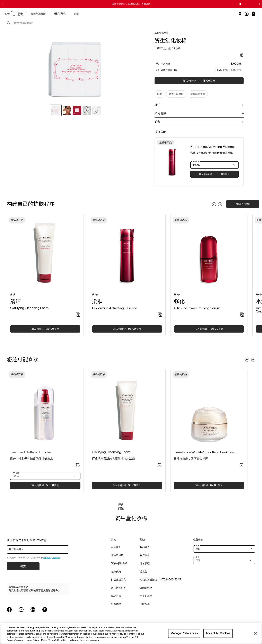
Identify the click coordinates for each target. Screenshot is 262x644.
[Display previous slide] (214, 204)
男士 (157, 14)
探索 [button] (213, 14)
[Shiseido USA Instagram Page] (33, 610)
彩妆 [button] (144, 14)
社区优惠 (116, 604)
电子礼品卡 (146, 596)
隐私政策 (47, 558)
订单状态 (145, 563)
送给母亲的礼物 (60, 14)
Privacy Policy (116, 634)
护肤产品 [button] (115, 14)
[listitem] (45, 275)
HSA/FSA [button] (197, 14)
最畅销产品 (83, 14)
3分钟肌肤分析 (119, 563)
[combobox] (135, 23)
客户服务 (145, 555)
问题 (121, 509)
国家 (198, 546)
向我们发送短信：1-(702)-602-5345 (160, 580)
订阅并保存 (167, 70)
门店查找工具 (119, 580)
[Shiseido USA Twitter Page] (45, 610)
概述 (157, 105)
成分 (157, 122)
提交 (23, 566)
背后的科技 (117, 555)
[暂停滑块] (240, 4)
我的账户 (145, 547)
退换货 (143, 572)
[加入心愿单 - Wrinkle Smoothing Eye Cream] (242, 466)
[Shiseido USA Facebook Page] (9, 610)
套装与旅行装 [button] (175, 14)
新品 (100, 14)
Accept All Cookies (218, 633)
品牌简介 (116, 547)
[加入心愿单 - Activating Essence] (160, 315)
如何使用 (160, 113)
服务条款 (56, 558)
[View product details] (172, 162)
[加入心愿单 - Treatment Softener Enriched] (78, 466)
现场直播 (116, 596)
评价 (121, 504)
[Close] (255, 633)
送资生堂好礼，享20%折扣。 (131, 4)
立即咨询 (145, 604)
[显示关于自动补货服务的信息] (175, 70)
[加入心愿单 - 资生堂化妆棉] (242, 55)
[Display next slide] (220, 204)
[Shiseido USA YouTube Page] (21, 610)
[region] (131, 634)
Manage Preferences (184, 633)
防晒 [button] (131, 14)
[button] (254, 14)
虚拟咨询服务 (119, 588)
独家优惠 (116, 572)
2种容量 (196, 162)
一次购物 (165, 64)
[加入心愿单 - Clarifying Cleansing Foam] (78, 315)
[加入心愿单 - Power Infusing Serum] (242, 315)
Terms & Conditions (58, 640)
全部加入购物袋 (243, 204)
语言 (198, 557)
